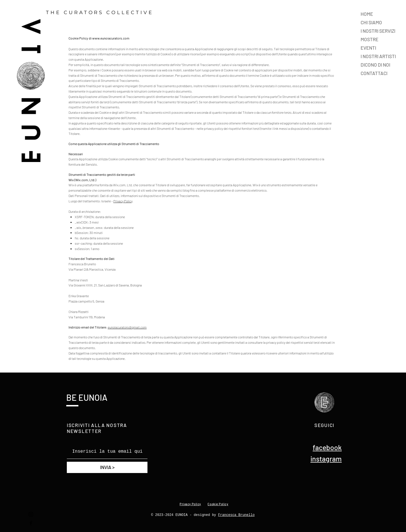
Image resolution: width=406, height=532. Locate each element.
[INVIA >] (107, 467)
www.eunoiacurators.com (111, 38)
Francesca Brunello (237, 515)
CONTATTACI (374, 73)
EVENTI (368, 48)
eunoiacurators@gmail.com (127, 327)
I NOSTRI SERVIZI (378, 31)
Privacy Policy (123, 201)
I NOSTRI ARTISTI (378, 56)
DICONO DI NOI (375, 65)
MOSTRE (369, 39)
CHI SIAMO (371, 22)
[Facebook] (31, 523)
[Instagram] (31, 514)
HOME (367, 14)
